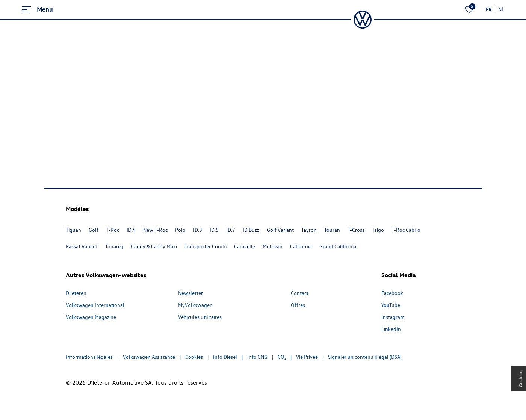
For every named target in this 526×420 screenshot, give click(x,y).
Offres (298, 305)
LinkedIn (391, 329)
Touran (332, 230)
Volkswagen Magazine (91, 317)
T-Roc (113, 230)
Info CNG (257, 357)
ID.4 (131, 230)
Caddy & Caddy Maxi (154, 246)
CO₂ (282, 357)
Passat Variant (82, 246)
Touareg (114, 246)
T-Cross (356, 230)
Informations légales (89, 357)
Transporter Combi (206, 246)
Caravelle (245, 246)
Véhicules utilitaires (200, 317)
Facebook (392, 293)
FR (489, 9)
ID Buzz (251, 230)
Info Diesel (225, 357)
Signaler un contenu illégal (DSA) (365, 357)
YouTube (391, 305)
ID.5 (214, 230)
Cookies (194, 357)
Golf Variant (280, 230)
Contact (300, 293)
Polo (180, 230)
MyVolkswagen (195, 305)
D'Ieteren (76, 293)
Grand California (338, 246)
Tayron (309, 230)
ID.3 (198, 230)
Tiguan (73, 230)
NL (501, 9)
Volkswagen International (95, 305)
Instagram (393, 317)
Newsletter (190, 293)
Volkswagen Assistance (149, 357)
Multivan (273, 246)
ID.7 (231, 230)
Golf (94, 230)
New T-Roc (155, 230)
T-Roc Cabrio (406, 230)
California (301, 246)
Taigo (378, 230)
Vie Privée (307, 357)
